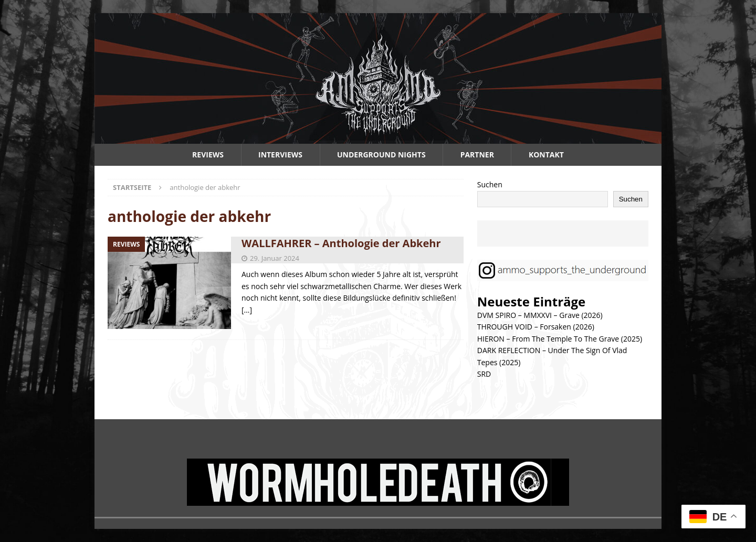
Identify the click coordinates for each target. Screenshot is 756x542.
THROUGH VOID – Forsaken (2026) (536, 327)
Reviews (208, 155)
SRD (484, 374)
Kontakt (546, 155)
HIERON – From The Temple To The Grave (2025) (560, 339)
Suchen (490, 184)
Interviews (280, 155)
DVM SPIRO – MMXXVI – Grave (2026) (540, 315)
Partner (477, 155)
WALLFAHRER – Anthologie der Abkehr (341, 243)
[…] (247, 310)
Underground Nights (381, 155)
